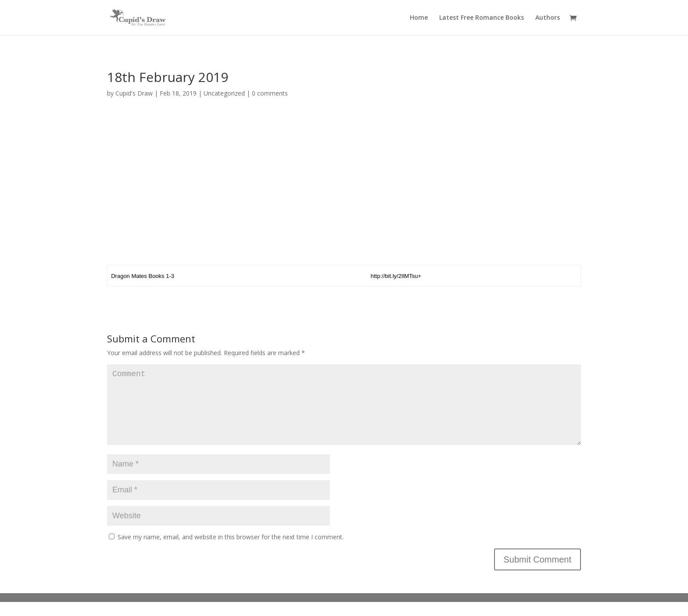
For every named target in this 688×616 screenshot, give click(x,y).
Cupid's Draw (134, 93)
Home (419, 18)
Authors (548, 18)
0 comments (270, 93)
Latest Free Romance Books (482, 18)
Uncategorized (224, 93)
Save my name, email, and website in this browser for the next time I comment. (231, 551)
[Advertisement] (344, 185)
